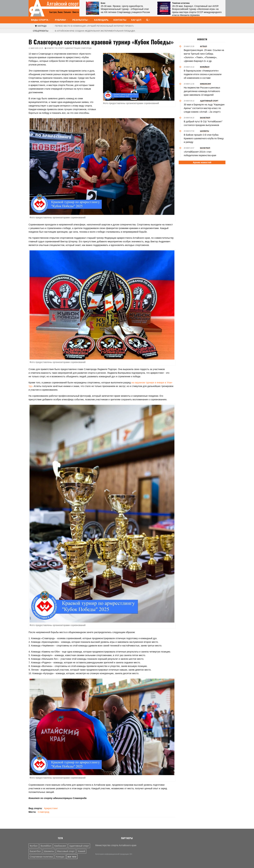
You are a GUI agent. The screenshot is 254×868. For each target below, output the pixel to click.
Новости (202, 39)
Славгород (43, 812)
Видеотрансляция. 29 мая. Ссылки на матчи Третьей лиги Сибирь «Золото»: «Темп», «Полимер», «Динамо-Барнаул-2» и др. (204, 56)
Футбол (34, 846)
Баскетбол (35, 851)
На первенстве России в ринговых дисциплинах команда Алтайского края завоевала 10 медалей (202, 91)
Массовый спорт (66, 851)
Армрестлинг (51, 808)
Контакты (120, 20)
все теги (72, 857)
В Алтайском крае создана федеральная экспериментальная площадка (95, 31)
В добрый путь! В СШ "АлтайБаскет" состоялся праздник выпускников (203, 123)
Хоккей (81, 851)
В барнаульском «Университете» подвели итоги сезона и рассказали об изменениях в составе (203, 74)
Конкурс (60, 857)
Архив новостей (202, 162)
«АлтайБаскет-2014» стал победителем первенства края (200, 154)
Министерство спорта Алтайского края (116, 845)
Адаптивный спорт (79, 846)
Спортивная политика (41, 857)
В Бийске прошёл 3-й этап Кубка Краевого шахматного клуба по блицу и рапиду (204, 138)
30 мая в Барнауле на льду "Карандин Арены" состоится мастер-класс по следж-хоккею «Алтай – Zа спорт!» (204, 108)
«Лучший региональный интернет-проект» (94, 26)
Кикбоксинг (60, 846)
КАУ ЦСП (136, 20)
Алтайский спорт (63, 4)
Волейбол (46, 846)
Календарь (101, 20)
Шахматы (49, 851)
